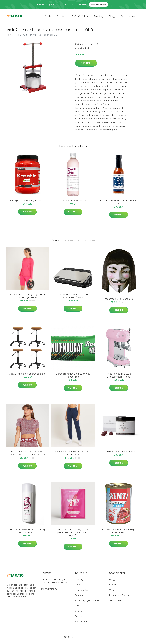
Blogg (112, 17)
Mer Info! (86, 65)
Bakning (79, 581)
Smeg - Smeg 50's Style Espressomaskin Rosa (119, 377)
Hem (9, 37)
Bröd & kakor (80, 17)
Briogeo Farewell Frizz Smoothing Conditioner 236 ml (27, 533)
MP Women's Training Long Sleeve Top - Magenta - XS (27, 298)
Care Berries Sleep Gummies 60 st (119, 454)
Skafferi (62, 17)
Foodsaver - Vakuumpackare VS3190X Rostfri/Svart (73, 298)
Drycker (79, 597)
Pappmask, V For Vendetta (119, 301)
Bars (99, 46)
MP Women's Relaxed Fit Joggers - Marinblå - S (73, 455)
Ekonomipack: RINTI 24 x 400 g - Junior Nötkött (119, 533)
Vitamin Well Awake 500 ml (73, 203)
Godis (48, 17)
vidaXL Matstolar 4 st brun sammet (27, 376)
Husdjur (79, 608)
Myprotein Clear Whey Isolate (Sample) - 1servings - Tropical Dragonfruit (73, 534)
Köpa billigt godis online (87, 602)
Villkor (112, 592)
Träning (98, 17)
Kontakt (113, 587)
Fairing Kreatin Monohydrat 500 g (27, 203)
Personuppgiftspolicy (120, 597)
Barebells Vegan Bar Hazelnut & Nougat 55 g (73, 377)
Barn (77, 587)
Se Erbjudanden (98, 4)
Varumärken (129, 17)
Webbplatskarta (117, 602)
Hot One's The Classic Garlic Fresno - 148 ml (119, 204)
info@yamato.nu (49, 591)
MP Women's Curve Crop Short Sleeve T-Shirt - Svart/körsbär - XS (27, 455)
